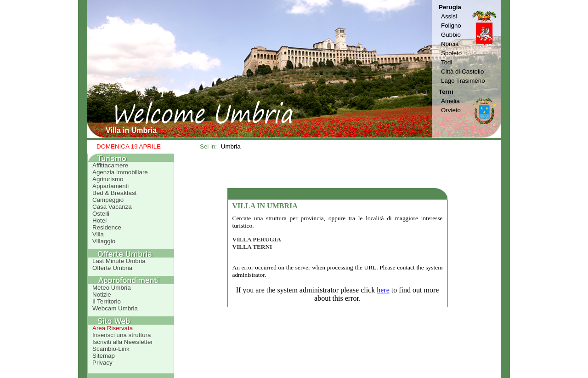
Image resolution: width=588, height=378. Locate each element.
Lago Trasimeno (463, 81)
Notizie (102, 295)
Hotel (99, 220)
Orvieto (451, 110)
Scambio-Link (111, 349)
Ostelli (101, 214)
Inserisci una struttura (122, 335)
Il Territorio (107, 301)
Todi (447, 62)
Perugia (450, 7)
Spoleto (451, 53)
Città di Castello (462, 72)
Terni (446, 92)
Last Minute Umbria (119, 261)
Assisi (449, 16)
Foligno (451, 26)
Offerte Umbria (112, 268)
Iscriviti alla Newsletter (123, 342)
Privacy (102, 363)
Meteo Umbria (112, 288)
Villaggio (104, 241)
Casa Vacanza (112, 207)
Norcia (450, 44)
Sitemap (104, 356)
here (383, 290)
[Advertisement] (338, 171)
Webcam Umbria (115, 308)
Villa (98, 234)
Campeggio (108, 200)
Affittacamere (110, 165)
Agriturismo (108, 179)
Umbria (231, 146)
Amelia (450, 101)
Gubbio (451, 35)
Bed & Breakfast (114, 193)
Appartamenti (110, 186)
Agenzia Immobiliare (120, 172)
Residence (107, 227)
